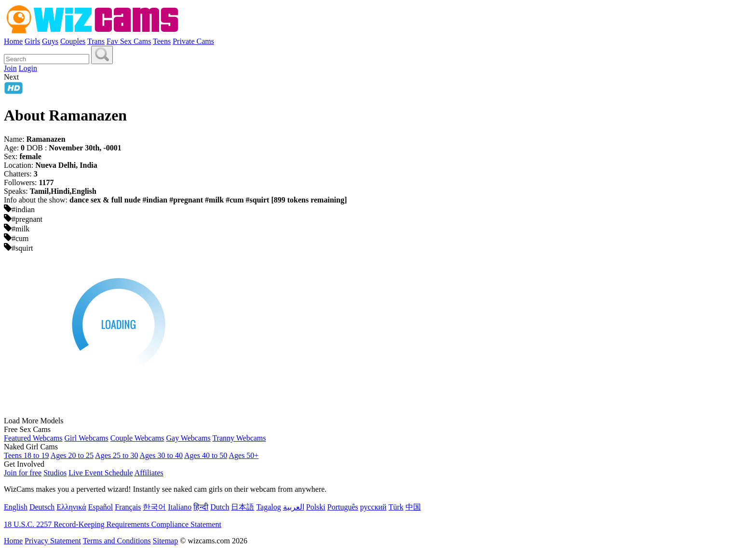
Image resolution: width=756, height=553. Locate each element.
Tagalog (268, 507)
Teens (162, 41)
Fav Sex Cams (129, 41)
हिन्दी (201, 507)
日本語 (243, 507)
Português (343, 507)
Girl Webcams (86, 438)
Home (13, 41)
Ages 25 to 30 (116, 455)
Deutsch (42, 507)
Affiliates (149, 473)
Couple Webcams (137, 438)
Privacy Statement (53, 541)
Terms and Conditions (117, 541)
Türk (396, 507)
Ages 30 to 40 (161, 455)
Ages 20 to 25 (72, 455)
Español (101, 507)
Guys (50, 41)
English (16, 507)
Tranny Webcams (239, 438)
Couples (73, 41)
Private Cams (193, 41)
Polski (316, 507)
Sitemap (165, 541)
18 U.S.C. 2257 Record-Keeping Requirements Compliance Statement (113, 524)
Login (28, 68)
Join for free (23, 473)
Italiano (180, 507)
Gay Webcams (189, 438)
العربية (294, 507)
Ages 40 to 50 (206, 455)
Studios (55, 473)
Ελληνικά (71, 507)
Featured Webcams (33, 438)
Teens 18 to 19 (27, 455)
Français (128, 507)
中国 (413, 507)
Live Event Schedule (101, 473)
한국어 (154, 507)
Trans (96, 41)
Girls (32, 41)
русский (373, 507)
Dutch (220, 507)
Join (10, 68)
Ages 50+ (243, 455)
